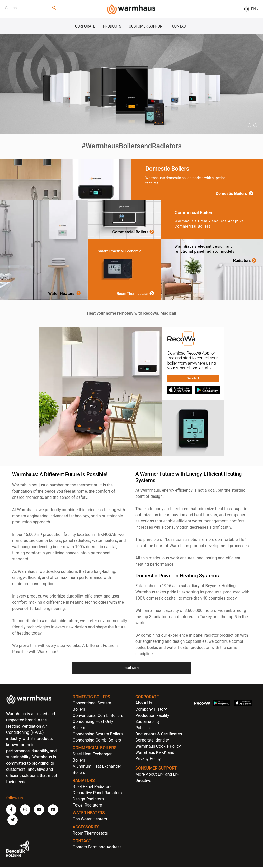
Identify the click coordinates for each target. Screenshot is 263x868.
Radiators (245, 261)
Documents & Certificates (159, 735)
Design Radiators (88, 800)
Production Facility (152, 716)
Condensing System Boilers (98, 735)
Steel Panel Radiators (92, 788)
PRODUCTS (112, 27)
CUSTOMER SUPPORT (147, 27)
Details (193, 379)
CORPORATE (85, 27)
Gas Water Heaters (90, 820)
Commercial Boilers (134, 233)
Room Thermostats (136, 294)
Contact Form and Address (97, 848)
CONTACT (180, 27)
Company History (151, 710)
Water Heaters (65, 294)
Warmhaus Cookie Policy (158, 747)
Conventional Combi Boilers (98, 716)
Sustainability (148, 723)
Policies (143, 729)
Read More (132, 669)
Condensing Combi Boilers (97, 741)
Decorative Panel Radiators (97, 794)
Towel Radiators (87, 806)
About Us (144, 704)
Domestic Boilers (236, 194)
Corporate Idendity (152, 741)
